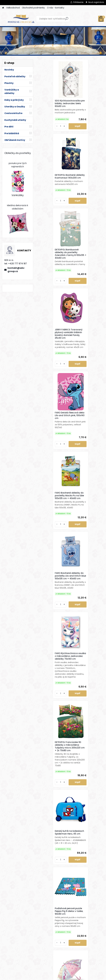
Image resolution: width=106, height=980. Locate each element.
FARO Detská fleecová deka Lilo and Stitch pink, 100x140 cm (53, 271)
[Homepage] (3, 8)
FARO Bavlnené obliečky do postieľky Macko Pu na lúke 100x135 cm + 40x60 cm (88, 271)
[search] (67, 20)
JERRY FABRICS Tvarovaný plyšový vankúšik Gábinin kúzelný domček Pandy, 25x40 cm (88, 185)
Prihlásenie (78, 2)
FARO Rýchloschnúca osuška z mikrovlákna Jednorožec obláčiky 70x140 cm (85, 357)
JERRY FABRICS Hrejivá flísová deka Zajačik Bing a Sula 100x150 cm (87, 785)
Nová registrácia (96, 2)
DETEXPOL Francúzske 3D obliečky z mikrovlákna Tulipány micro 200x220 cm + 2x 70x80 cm (53, 452)
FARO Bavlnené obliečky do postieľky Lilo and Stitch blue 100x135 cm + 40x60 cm (53, 360)
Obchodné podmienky (33, 8)
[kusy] (45, 132)
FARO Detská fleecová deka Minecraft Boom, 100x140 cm (86, 627)
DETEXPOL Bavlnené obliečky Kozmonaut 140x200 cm (85, 104)
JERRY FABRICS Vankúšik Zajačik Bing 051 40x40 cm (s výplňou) (52, 858)
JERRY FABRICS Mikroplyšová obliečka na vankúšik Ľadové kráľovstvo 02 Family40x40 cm (87, 859)
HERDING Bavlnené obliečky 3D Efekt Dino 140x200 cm (85, 712)
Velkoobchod (13, 8)
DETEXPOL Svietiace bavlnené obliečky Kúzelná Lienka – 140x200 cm (53, 712)
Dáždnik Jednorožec (85, 542)
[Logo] (21, 19)
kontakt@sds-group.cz (16, 270)
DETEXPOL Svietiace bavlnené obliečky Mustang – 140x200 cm (52, 785)
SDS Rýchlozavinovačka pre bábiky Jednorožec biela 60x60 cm (52, 103)
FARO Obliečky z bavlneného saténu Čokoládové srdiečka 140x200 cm (85, 935)
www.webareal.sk (64, 977)
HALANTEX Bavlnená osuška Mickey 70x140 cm (53, 934)
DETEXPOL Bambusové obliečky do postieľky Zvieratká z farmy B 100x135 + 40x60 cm (51, 186)
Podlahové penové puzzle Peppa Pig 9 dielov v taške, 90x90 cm (53, 539)
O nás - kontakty (56, 8)
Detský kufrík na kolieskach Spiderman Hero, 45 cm (86, 452)
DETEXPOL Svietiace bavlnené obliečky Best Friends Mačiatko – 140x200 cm (52, 626)
